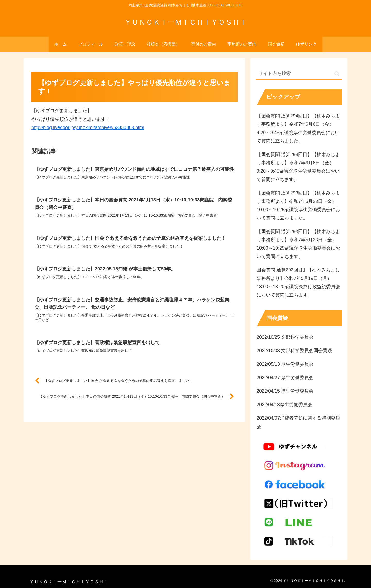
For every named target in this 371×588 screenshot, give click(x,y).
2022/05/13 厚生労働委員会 (285, 364)
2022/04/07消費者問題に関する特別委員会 (298, 422)
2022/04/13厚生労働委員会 (284, 405)
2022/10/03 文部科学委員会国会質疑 (294, 351)
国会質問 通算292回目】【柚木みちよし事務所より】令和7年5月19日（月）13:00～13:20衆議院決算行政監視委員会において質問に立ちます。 (298, 282)
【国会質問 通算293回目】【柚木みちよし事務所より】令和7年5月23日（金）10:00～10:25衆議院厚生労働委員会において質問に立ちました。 (298, 205)
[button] (337, 74)
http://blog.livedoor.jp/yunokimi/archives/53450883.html (88, 127)
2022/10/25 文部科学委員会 (285, 337)
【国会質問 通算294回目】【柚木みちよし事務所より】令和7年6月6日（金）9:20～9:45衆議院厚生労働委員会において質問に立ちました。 (298, 128)
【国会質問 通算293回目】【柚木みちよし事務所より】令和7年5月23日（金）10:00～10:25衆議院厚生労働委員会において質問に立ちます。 (298, 244)
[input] (299, 74)
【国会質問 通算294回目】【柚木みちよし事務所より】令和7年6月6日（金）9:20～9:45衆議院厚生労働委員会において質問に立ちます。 (298, 167)
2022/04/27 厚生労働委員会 (285, 378)
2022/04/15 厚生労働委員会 (285, 391)
